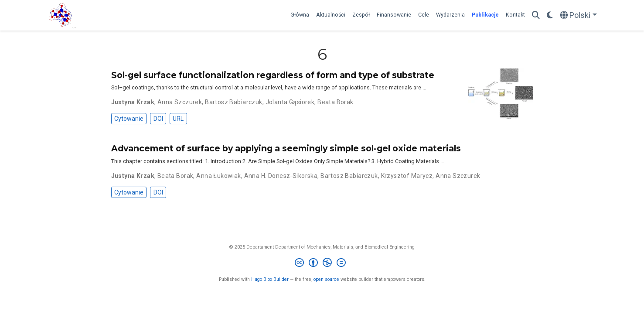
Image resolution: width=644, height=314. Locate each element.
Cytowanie (129, 119)
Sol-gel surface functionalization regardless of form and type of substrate (273, 75)
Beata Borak (336, 102)
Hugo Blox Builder (270, 279)
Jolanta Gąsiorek (290, 102)
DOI (158, 119)
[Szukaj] (536, 15)
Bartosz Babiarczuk (234, 102)
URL (178, 119)
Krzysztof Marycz (407, 176)
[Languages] (578, 15)
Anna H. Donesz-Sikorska (281, 176)
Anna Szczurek (180, 102)
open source (326, 279)
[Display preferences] (550, 15)
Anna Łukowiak (218, 176)
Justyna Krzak (133, 102)
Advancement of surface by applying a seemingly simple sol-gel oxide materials (286, 148)
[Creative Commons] (322, 264)
